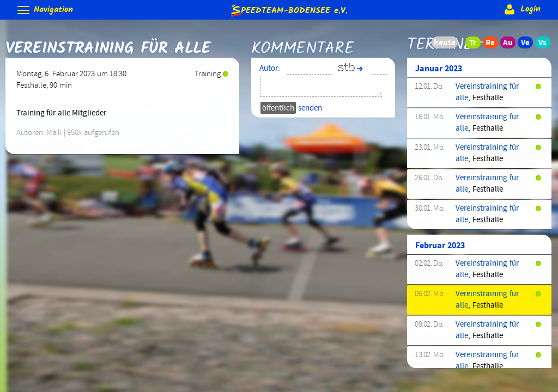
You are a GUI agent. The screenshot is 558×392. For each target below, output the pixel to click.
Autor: (270, 69)
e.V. (288, 10)
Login (521, 9)
